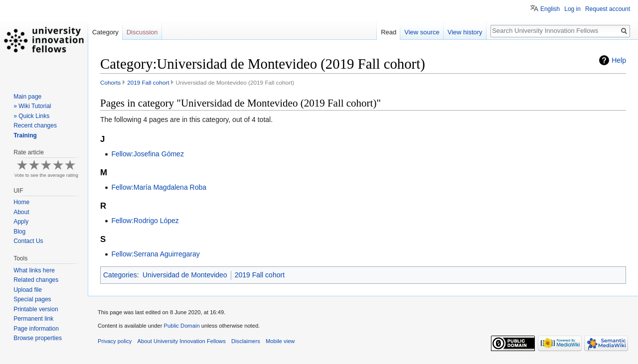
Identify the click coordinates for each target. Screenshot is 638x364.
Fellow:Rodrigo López (145, 221)
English (550, 9)
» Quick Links (31, 116)
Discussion (142, 32)
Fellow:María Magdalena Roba (159, 187)
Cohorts (110, 82)
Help (619, 60)
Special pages (32, 299)
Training (25, 135)
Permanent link (33, 319)
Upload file (28, 290)
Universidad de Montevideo (185, 275)
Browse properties (38, 338)
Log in (572, 9)
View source (422, 32)
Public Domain (181, 326)
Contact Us (28, 241)
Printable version (36, 309)
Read (389, 32)
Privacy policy (115, 341)
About (21, 212)
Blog (19, 232)
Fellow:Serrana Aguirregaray (155, 254)
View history (465, 32)
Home (21, 202)
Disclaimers (246, 341)
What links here (34, 270)
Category (105, 32)
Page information (36, 329)
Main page (27, 97)
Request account (608, 9)
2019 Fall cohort (148, 82)
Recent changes (35, 125)
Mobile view (280, 341)
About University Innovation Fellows (182, 341)
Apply (21, 222)
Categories (120, 275)
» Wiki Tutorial (32, 106)
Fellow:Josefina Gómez (148, 154)
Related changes (36, 280)
